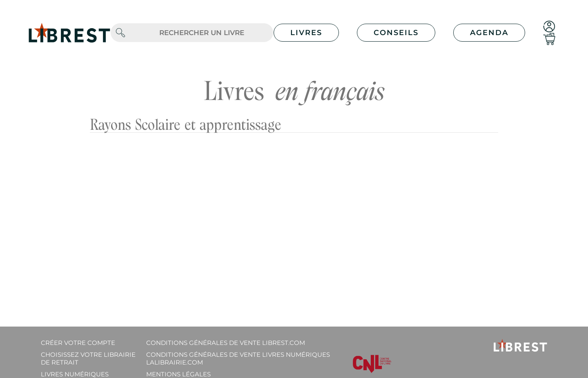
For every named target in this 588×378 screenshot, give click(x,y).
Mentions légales (178, 374)
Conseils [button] (396, 33)
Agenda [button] (489, 33)
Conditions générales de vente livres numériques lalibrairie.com (238, 358)
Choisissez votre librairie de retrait (88, 358)
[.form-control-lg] (202, 33)
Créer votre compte (78, 343)
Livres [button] (306, 33)
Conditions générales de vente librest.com (226, 343)
